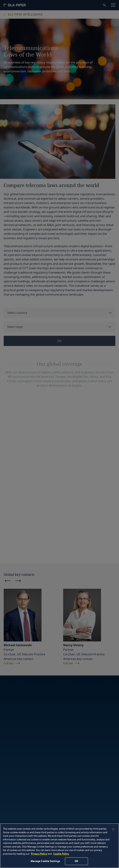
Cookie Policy (61, 854)
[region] (59, 846)
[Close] (113, 829)
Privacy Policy (39, 854)
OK (76, 861)
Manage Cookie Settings (45, 861)
